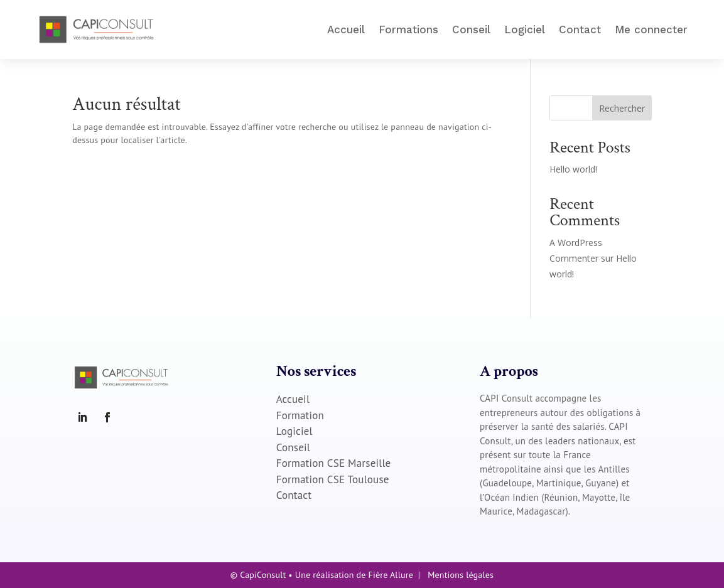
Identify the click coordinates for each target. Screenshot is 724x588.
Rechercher (622, 108)
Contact (580, 29)
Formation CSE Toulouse (333, 479)
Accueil (346, 29)
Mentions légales (461, 575)
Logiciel (525, 29)
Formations (408, 29)
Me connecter (651, 29)
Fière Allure (391, 575)
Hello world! (573, 169)
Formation (300, 415)
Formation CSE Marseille (334, 463)
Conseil (471, 29)
